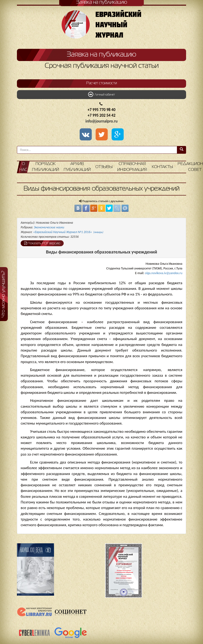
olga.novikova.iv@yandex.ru (164, 273)
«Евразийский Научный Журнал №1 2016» (68, 232)
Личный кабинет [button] (101, 94)
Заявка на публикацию (101, 55)
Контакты (162, 167)
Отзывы (104, 167)
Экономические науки (49, 227)
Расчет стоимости (102, 83)
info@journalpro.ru (102, 121)
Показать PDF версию (42, 243)
